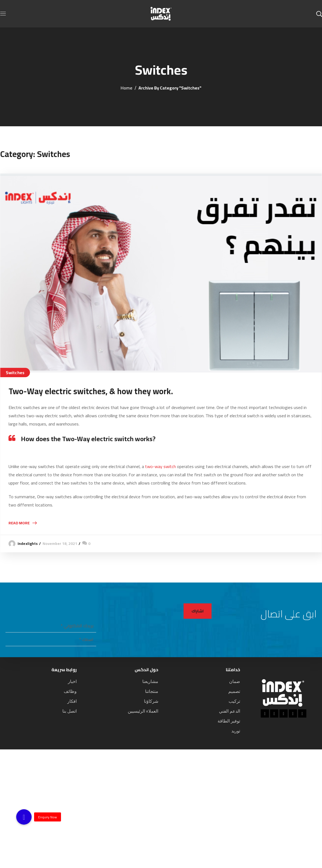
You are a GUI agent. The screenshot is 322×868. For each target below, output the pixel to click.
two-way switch (160, 466)
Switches (15, 373)
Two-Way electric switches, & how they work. (91, 391)
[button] (319, 14)
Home (127, 88)
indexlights (28, 544)
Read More (19, 523)
